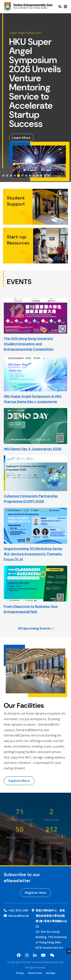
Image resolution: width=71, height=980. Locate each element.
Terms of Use (35, 973)
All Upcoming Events (36, 628)
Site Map (50, 973)
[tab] (3, 176)
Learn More (21, 138)
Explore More (19, 781)
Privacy (20, 973)
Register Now (35, 893)
